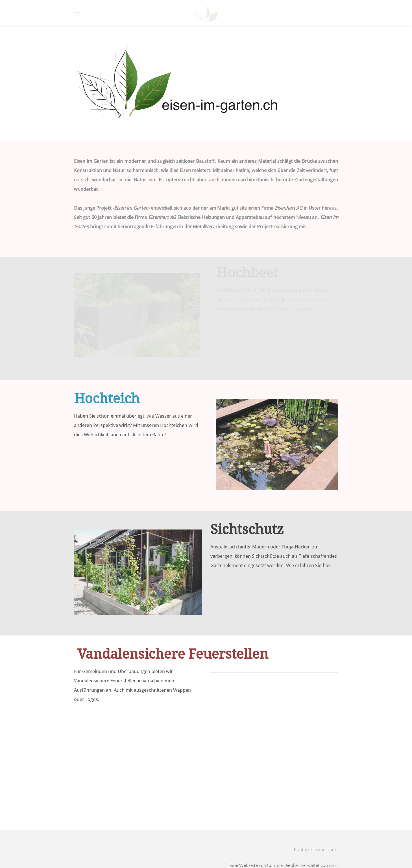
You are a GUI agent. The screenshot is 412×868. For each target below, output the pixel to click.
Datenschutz (326, 849)
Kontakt (302, 849)
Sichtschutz (247, 530)
